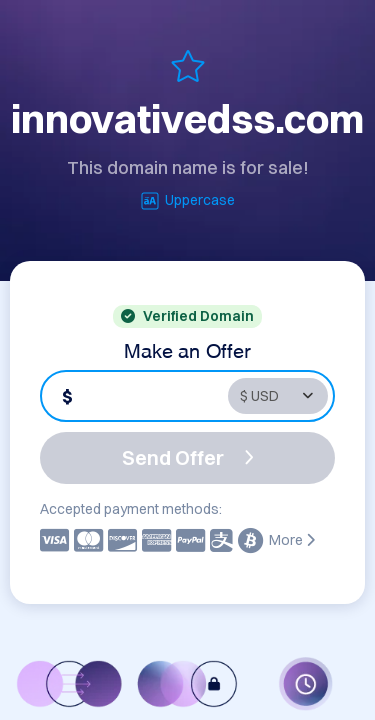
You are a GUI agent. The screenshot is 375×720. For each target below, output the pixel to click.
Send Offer (188, 457)
